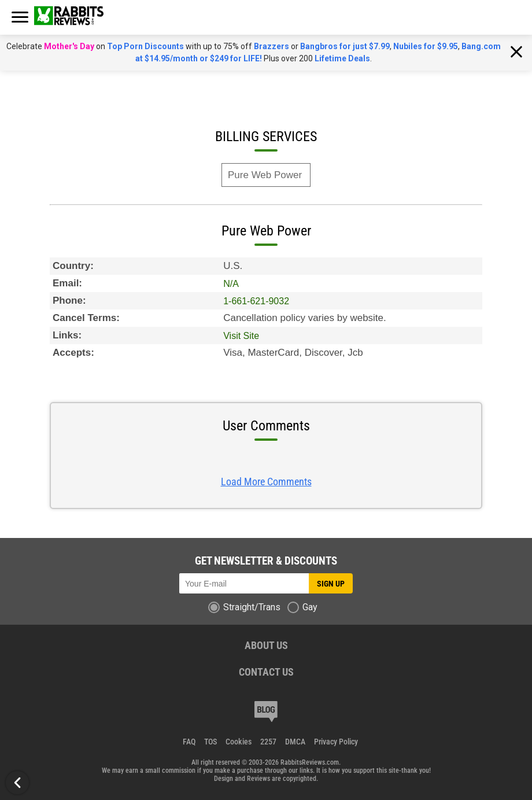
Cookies (239, 742)
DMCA (295, 742)
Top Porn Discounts (145, 46)
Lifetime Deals (342, 58)
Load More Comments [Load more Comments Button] (266, 482)
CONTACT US (266, 672)
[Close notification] (516, 53)
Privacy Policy (336, 742)
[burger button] (20, 17)
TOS (210, 742)
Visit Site (241, 336)
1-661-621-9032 (256, 301)
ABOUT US (266, 645)
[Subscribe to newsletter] (244, 583)
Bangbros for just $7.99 (345, 46)
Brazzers (271, 46)
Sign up (331, 584)
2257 (268, 742)
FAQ (189, 742)
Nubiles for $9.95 (426, 46)
